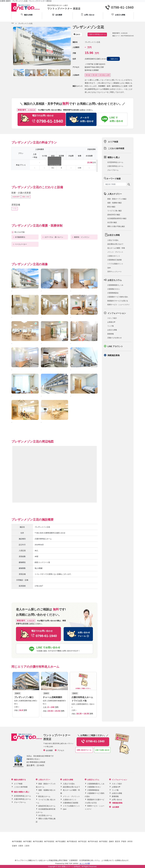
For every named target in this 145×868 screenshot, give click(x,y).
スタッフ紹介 (112, 318)
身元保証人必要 (105, 75)
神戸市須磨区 (61, 841)
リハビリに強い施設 (115, 211)
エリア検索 (113, 142)
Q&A (109, 268)
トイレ (15, 209)
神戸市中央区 (93, 841)
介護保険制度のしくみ (115, 285)
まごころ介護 (85, 863)
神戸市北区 (82, 841)
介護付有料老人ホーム (115, 166)
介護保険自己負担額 (115, 260)
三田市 (27, 846)
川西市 (21, 846)
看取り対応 (26, 197)
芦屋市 (124, 841)
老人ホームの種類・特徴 (116, 248)
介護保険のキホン (114, 289)
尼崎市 (111, 841)
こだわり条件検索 (116, 148)
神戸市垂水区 (72, 841)
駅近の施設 (111, 207)
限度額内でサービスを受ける (118, 301)
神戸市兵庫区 (38, 841)
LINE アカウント (115, 346)
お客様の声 (111, 322)
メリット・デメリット (115, 252)
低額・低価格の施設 (115, 203)
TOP (13, 23)
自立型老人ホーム (45, 815)
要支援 (88, 75)
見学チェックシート (115, 272)
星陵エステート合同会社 (71, 866)
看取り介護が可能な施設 (116, 226)
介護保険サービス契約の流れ (118, 297)
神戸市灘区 (27, 841)
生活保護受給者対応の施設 (117, 218)
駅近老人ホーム (44, 796)
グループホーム (113, 170)
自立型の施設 (112, 222)
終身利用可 (16, 197)
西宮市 (118, 841)
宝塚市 (14, 846)
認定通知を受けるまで (115, 244)
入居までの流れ (113, 240)
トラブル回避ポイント (115, 264)
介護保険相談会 (113, 293)
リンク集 (111, 326)
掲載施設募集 (114, 355)
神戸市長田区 (49, 841)
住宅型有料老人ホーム (115, 162)
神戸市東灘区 (17, 841)
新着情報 (111, 334)
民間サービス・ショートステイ (118, 305)
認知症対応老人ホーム (47, 806)
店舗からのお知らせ (115, 338)
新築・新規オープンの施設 (117, 199)
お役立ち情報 (112, 330)
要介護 (95, 75)
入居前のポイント (114, 256)
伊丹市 (130, 841)
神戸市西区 (103, 841)
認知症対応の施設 (114, 215)
